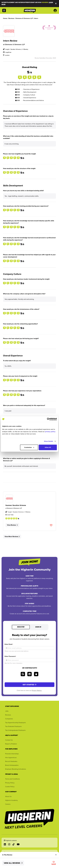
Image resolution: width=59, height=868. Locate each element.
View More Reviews (12, 537)
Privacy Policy (10, 783)
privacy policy (50, 431)
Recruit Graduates (11, 761)
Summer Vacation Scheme (16, 505)
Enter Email (9, 644)
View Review (12, 525)
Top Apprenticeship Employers (15, 723)
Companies (9, 719)
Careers (8, 804)
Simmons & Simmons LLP (15, 44)
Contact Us (9, 740)
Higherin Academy (11, 800)
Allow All (48, 447)
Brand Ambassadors (12, 765)
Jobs (7, 711)
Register (21, 627)
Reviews (8, 715)
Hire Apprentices (11, 757)
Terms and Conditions (12, 779)
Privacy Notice (37, 690)
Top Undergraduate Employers (15, 730)
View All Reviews (13, 863)
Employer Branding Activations (16, 769)
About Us (8, 796)
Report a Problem (11, 744)
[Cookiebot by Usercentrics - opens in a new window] (48, 419)
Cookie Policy (10, 787)
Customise (29, 447)
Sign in (38, 627)
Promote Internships (12, 754)
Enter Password (10, 656)
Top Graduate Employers (13, 726)
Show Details (49, 441)
